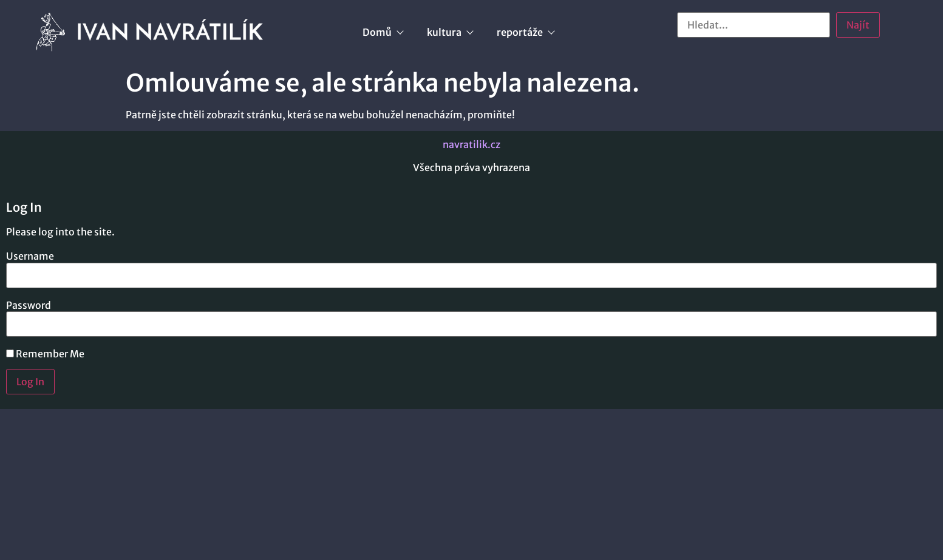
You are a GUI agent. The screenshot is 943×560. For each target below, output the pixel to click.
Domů (383, 32)
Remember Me (45, 354)
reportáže (525, 32)
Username (30, 256)
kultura (450, 32)
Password (29, 305)
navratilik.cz (471, 144)
